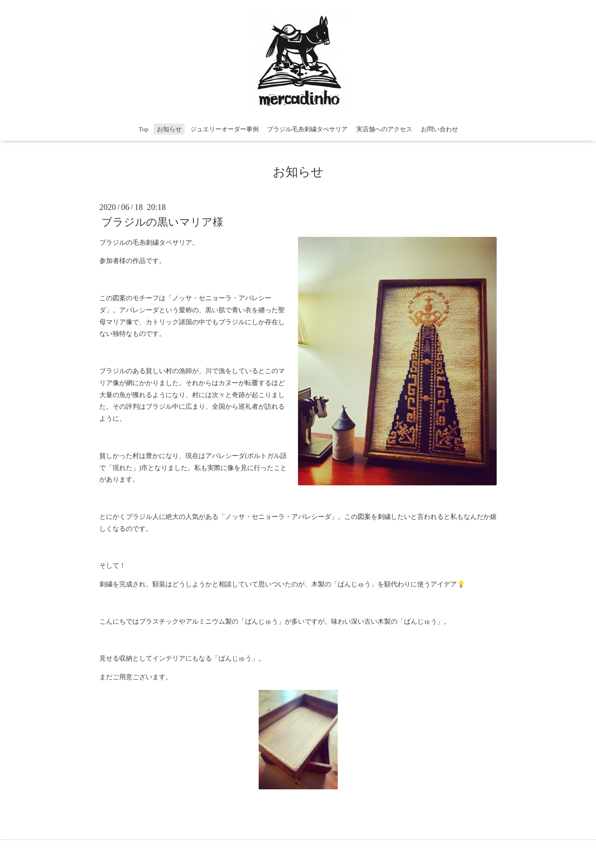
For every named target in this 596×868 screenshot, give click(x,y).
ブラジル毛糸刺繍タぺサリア (307, 129)
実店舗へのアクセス (384, 129)
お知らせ (169, 129)
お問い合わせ (440, 129)
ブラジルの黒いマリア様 (162, 222)
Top (143, 129)
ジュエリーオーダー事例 (225, 129)
